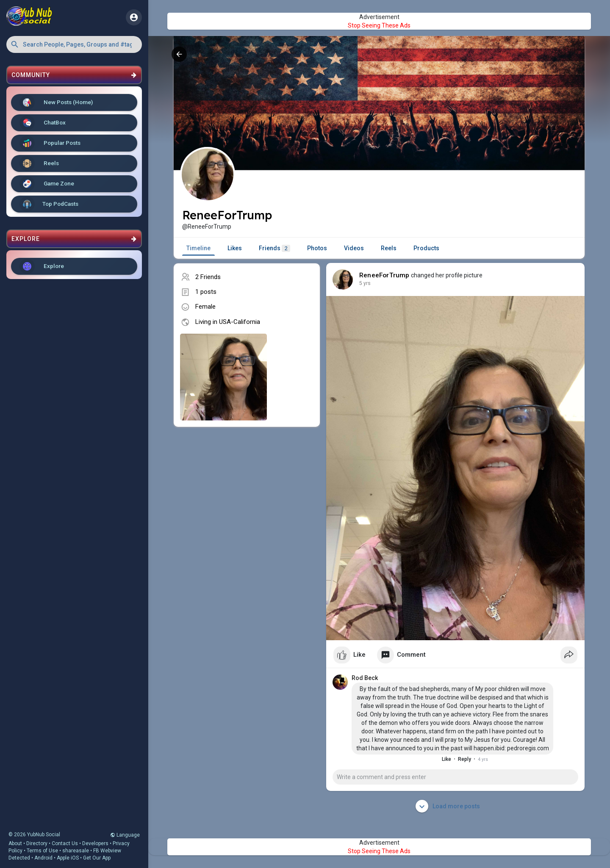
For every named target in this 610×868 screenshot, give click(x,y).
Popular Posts (50, 143)
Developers (95, 843)
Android (43, 858)
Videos (354, 248)
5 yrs (365, 283)
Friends (274, 248)
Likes (235, 248)
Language (125, 835)
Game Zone (47, 184)
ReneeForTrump (384, 275)
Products (426, 248)
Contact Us (65, 843)
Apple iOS (68, 858)
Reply (464, 759)
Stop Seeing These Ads (379, 25)
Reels (39, 163)
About (15, 843)
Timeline (198, 248)
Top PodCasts (49, 204)
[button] (74, 44)
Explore (42, 266)
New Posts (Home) (56, 102)
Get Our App (97, 858)
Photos (317, 248)
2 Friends (208, 277)
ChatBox (43, 123)
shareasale (76, 851)
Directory (37, 843)
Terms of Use (42, 851)
